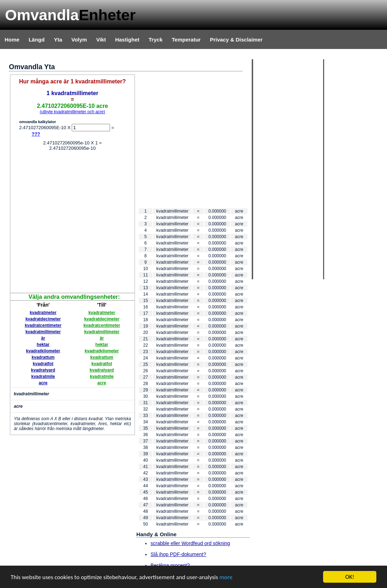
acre (43, 383)
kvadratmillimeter (43, 332)
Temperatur (186, 40)
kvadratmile (43, 377)
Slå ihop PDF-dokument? (178, 554)
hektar (43, 345)
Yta (58, 40)
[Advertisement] (67, 223)
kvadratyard (43, 370)
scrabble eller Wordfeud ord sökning (190, 543)
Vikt (101, 40)
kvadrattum (43, 357)
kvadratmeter (43, 313)
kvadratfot (43, 364)
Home (12, 40)
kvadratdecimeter (43, 319)
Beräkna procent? (170, 565)
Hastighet (127, 40)
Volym (79, 40)
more (226, 577)
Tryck (156, 40)
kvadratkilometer (43, 351)
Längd (37, 40)
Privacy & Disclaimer (236, 40)
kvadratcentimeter (43, 325)
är (43, 338)
